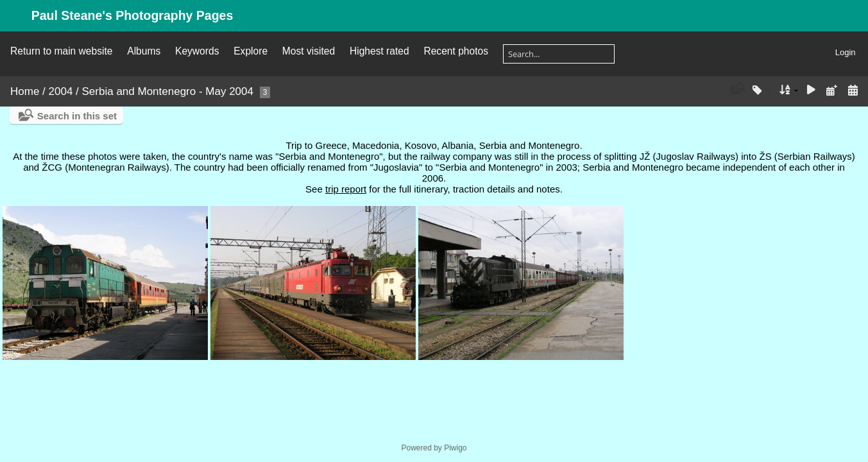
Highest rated (379, 51)
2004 (61, 91)
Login (846, 52)
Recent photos (456, 51)
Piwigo (455, 448)
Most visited (309, 51)
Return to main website (61, 51)
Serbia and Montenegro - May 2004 (168, 91)
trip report (346, 189)
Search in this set (77, 116)
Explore (251, 51)
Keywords (197, 51)
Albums (144, 51)
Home (25, 91)
